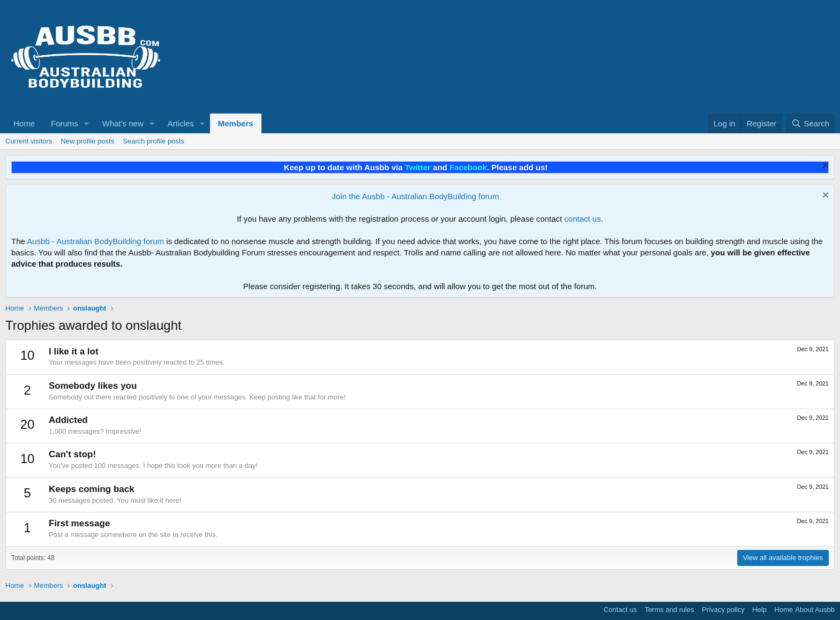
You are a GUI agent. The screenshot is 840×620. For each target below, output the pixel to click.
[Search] (810, 123)
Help (759, 610)
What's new (123, 123)
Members (236, 123)
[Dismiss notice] (824, 167)
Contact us (620, 610)
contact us (582, 219)
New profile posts (87, 141)
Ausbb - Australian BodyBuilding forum (95, 241)
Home (24, 123)
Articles (181, 123)
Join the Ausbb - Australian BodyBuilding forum (416, 196)
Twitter (418, 167)
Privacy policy (723, 610)
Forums (65, 123)
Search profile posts (153, 141)
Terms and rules (669, 610)
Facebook (468, 167)
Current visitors (29, 141)
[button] (87, 123)
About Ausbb (815, 610)
